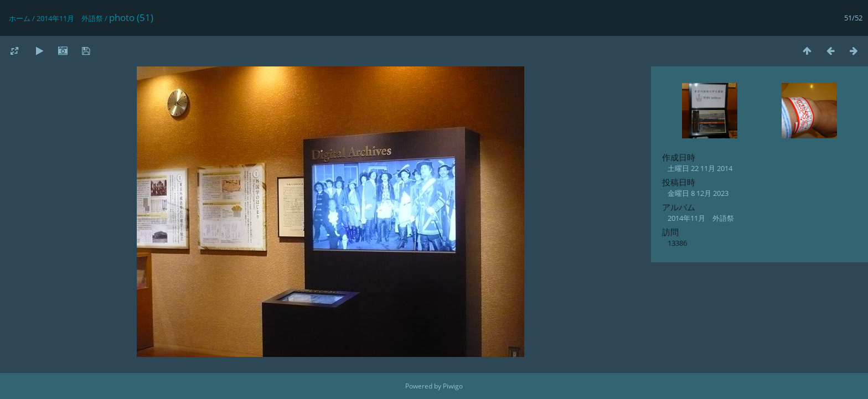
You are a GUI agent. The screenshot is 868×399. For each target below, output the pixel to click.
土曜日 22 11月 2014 (700, 168)
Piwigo (453, 386)
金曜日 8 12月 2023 (698, 193)
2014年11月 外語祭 (70, 18)
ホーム (20, 18)
